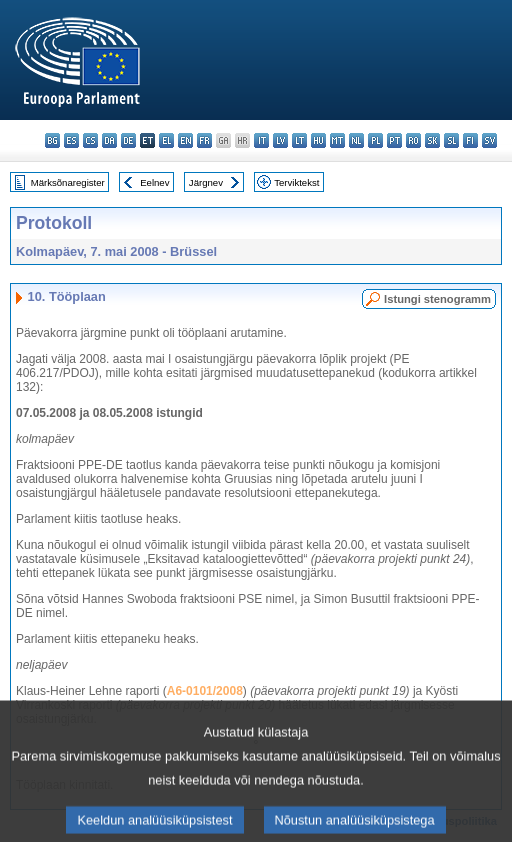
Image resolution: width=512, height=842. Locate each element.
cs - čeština (90, 140)
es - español (71, 140)
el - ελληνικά (166, 140)
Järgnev (206, 182)
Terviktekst (296, 182)
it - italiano (261, 140)
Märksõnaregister (68, 182)
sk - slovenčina (432, 140)
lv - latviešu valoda (280, 140)
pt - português (394, 140)
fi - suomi (470, 140)
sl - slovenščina (451, 140)
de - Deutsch (128, 140)
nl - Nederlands (356, 140)
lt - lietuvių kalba (299, 140)
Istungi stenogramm (437, 299)
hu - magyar (318, 140)
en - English (185, 140)
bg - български (52, 140)
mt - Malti (337, 140)
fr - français (204, 140)
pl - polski (375, 140)
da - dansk (109, 140)
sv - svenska (489, 140)
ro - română (413, 140)
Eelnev (154, 182)
